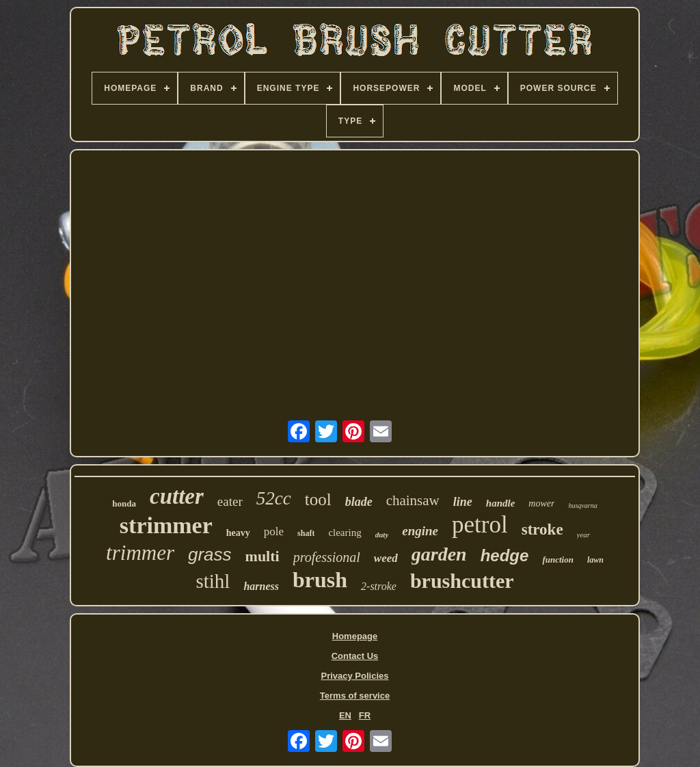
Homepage (355, 636)
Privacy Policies (354, 676)
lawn (595, 560)
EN (345, 715)
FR (365, 715)
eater (230, 501)
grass (210, 554)
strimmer (166, 525)
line (463, 502)
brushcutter (462, 581)
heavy (238, 533)
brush (320, 580)
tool (318, 499)
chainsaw (413, 500)
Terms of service (355, 696)
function (558, 560)
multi (262, 556)
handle (501, 503)
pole (274, 531)
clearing (345, 533)
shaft (306, 533)
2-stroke (379, 586)
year (584, 535)
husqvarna (582, 506)
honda (124, 503)
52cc (274, 498)
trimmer (140, 553)
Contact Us (355, 656)
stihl (213, 581)
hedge (505, 555)
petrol (480, 525)
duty (382, 535)
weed (386, 558)
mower (541, 503)
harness (261, 586)
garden (439, 554)
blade (359, 502)
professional (327, 557)
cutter (177, 496)
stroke (542, 529)
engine (420, 531)
